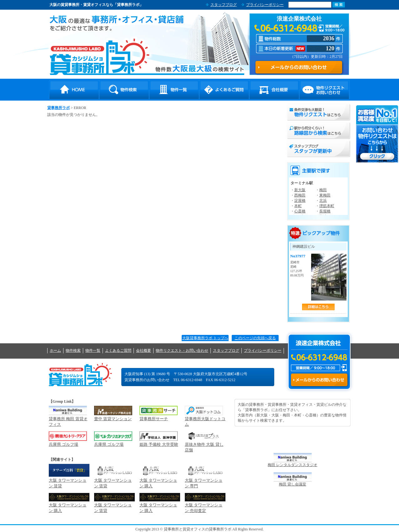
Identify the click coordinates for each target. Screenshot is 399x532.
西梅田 (300, 195)
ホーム (55, 351)
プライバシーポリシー (265, 5)
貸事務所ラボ (100, 57)
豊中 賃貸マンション (113, 419)
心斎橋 (300, 211)
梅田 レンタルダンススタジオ (293, 465)
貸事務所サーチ (154, 419)
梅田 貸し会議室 (293, 484)
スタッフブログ (224, 5)
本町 (298, 206)
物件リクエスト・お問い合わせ (324, 90)
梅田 (323, 190)
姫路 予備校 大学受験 (159, 444)
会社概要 (274, 90)
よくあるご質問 (224, 90)
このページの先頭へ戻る (255, 338)
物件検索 (124, 90)
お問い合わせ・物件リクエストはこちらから (377, 134)
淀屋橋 (300, 201)
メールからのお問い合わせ (319, 380)
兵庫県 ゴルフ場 (63, 444)
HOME (74, 90)
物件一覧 (174, 90)
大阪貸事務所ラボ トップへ (205, 338)
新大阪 (300, 190)
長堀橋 (325, 211)
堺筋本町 (327, 206)
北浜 (323, 201)
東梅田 (325, 195)
